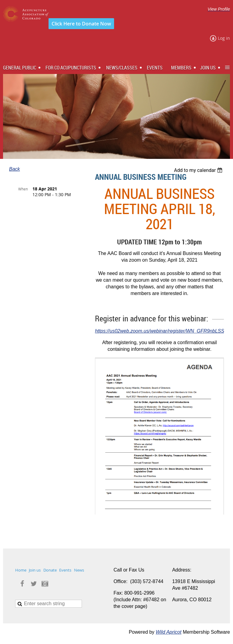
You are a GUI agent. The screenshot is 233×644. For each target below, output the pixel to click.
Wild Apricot (169, 632)
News (79, 570)
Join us (35, 570)
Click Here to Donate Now (81, 24)
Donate (50, 570)
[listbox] (199, 170)
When (23, 189)
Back (15, 169)
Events (65, 570)
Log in (224, 38)
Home (21, 570)
